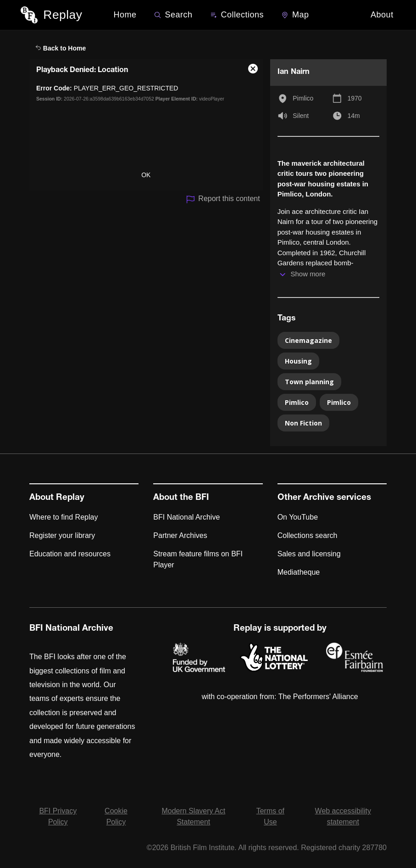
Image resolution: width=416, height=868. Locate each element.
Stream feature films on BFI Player (198, 559)
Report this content (223, 199)
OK (146, 175)
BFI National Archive (186, 517)
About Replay (57, 498)
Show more (308, 274)
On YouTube (298, 517)
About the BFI (181, 498)
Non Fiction (303, 423)
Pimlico (303, 98)
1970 (354, 98)
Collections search (308, 535)
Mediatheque (299, 572)
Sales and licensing (309, 554)
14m (353, 116)
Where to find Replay (64, 517)
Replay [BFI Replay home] (63, 15)
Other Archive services (324, 498)
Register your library (62, 535)
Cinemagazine (308, 340)
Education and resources (70, 554)
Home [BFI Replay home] (125, 15)
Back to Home (61, 48)
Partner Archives (180, 535)
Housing (298, 361)
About (382, 15)
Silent (301, 116)
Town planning (309, 382)
